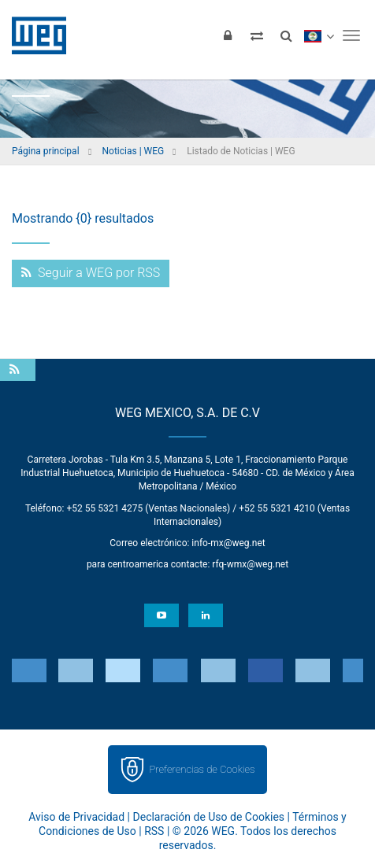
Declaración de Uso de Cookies (209, 817)
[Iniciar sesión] (228, 35)
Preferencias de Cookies (202, 769)
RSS (154, 831)
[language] (319, 35)
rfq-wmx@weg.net (250, 564)
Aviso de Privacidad (76, 817)
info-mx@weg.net (228, 543)
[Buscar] (286, 35)
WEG (33, 35)
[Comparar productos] (257, 35)
